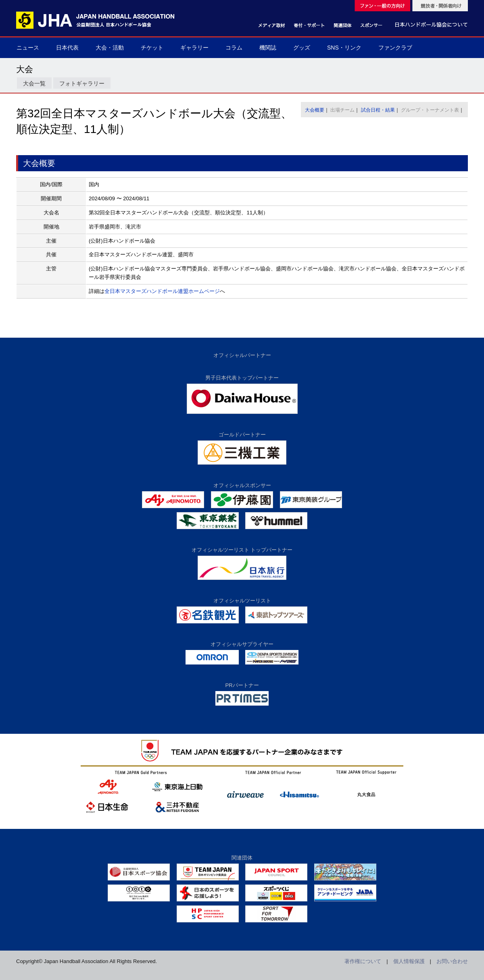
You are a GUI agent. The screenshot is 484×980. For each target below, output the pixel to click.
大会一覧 (34, 83)
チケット (152, 48)
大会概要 (315, 110)
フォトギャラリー (82, 83)
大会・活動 (110, 48)
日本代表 (67, 48)
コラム (234, 48)
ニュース (28, 48)
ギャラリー (194, 48)
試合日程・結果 (378, 110)
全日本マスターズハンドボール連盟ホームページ (162, 291)
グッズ (302, 48)
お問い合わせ (452, 961)
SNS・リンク (344, 48)
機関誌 (268, 48)
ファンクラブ (395, 48)
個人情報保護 (409, 961)
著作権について (363, 961)
